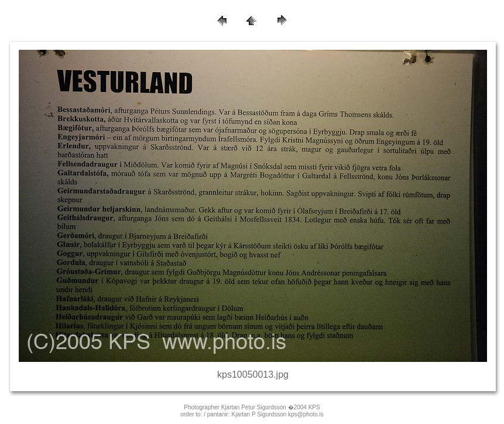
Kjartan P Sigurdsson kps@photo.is (278, 414)
